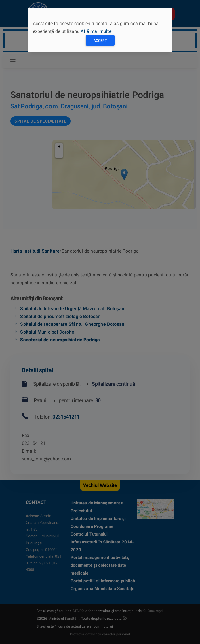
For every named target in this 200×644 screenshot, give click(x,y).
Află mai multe (96, 31)
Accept (100, 41)
